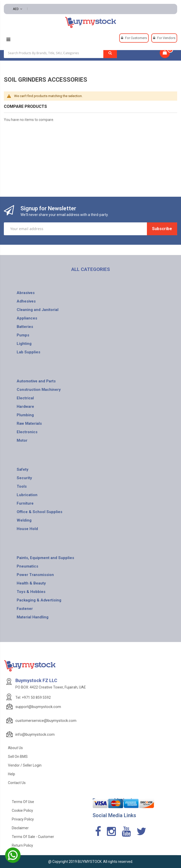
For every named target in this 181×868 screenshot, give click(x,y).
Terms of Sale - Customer (33, 837)
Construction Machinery (39, 390)
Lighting (24, 344)
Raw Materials (29, 423)
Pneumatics (27, 566)
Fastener (25, 609)
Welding (24, 520)
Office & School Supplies (39, 512)
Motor (22, 440)
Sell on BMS (18, 757)
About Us (15, 748)
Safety (23, 469)
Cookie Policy (22, 810)
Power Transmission (35, 575)
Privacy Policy (23, 819)
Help (12, 774)
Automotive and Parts (36, 381)
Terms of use (23, 802)
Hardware (25, 407)
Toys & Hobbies (31, 592)
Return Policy (22, 845)
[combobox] (60, 53)
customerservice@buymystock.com (46, 721)
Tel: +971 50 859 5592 (33, 697)
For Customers (136, 38)
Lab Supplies (28, 352)
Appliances (27, 318)
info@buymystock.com (35, 734)
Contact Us (17, 783)
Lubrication (27, 495)
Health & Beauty (31, 583)
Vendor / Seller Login (25, 765)
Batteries (25, 327)
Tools (22, 486)
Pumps (23, 335)
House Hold (27, 529)
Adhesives (26, 301)
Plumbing (25, 415)
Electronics (27, 432)
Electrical (25, 398)
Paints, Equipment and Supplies (45, 558)
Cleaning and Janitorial (38, 310)
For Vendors (166, 38)
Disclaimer (20, 828)
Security (24, 478)
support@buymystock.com (38, 707)
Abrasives (26, 293)
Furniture (25, 503)
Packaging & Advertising (39, 600)
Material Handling (33, 617)
